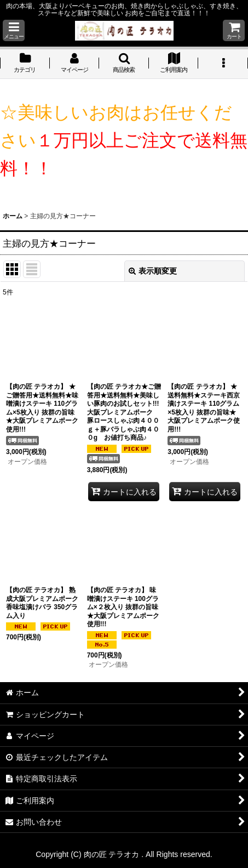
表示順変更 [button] (153, 271)
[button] (14, 30)
